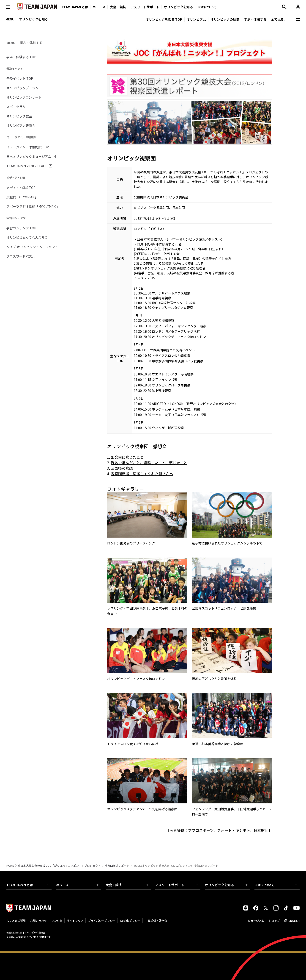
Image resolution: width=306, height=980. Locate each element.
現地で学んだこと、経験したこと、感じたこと (149, 463)
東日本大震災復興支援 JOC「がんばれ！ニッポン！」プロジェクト (59, 866)
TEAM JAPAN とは (28, 885)
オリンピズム (196, 19)
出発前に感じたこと (127, 457)
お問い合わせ (38, 920)
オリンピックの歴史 (225, 19)
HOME (10, 866)
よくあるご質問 (16, 920)
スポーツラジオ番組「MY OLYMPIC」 (33, 206)
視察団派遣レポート (117, 866)
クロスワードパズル (21, 256)
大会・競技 (127, 885)
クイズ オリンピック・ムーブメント (32, 247)
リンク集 (57, 920)
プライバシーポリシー (102, 920)
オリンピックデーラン (22, 88)
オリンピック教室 (19, 116)
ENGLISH (294, 920)
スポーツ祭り (16, 107)
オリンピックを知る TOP (164, 19)
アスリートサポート (145, 7)
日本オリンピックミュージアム (29, 156)
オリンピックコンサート (24, 97)
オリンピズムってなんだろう (27, 237)
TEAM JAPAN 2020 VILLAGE (27, 166)
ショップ (274, 920)
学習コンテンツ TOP (21, 228)
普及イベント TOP (20, 78)
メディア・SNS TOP (21, 188)
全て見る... (279, 19)
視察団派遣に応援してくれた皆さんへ (142, 474)
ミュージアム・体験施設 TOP (28, 147)
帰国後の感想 (122, 468)
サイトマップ (75, 920)
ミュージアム (256, 920)
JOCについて (207, 7)
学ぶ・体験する (255, 19)
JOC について (276, 885)
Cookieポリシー (130, 920)
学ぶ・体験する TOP (21, 57)
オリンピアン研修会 (21, 125)
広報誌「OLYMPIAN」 (22, 197)
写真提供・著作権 (156, 920)
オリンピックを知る (178, 7)
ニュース (99, 7)
